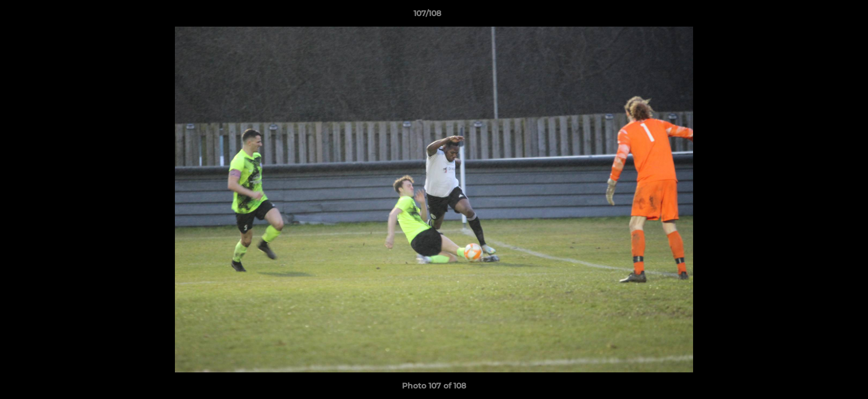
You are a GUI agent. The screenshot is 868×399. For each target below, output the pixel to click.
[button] (821, 16)
